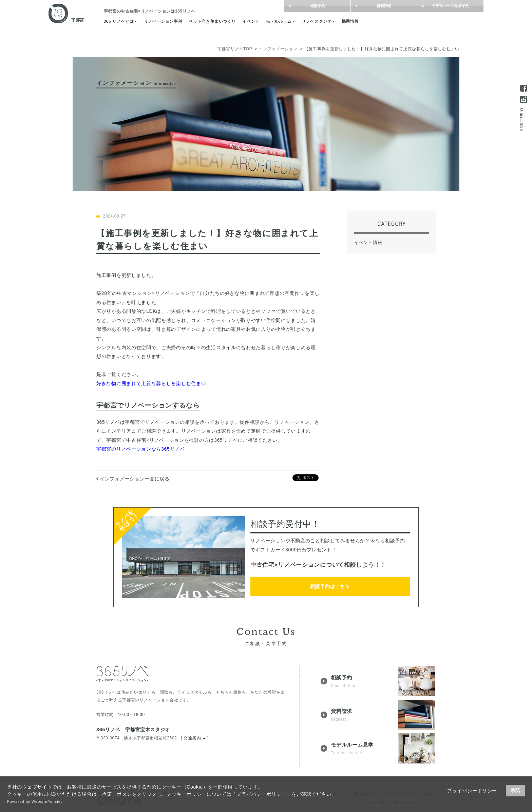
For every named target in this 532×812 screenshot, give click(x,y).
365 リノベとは (146, 23)
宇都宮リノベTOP (235, 49)
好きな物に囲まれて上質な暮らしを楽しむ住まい (151, 383)
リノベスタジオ (357, 23)
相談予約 (293, 6)
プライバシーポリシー (472, 791)
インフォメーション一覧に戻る (135, 479)
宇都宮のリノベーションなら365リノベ (141, 449)
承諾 (515, 790)
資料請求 (360, 6)
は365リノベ (177, 12)
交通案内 (192, 738)
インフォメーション (278, 49)
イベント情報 (368, 242)
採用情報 (391, 23)
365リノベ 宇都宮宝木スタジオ (133, 730)
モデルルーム (317, 23)
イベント (286, 23)
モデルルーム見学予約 (426, 6)
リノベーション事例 (191, 23)
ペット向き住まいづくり (244, 23)
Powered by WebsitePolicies (35, 801)
